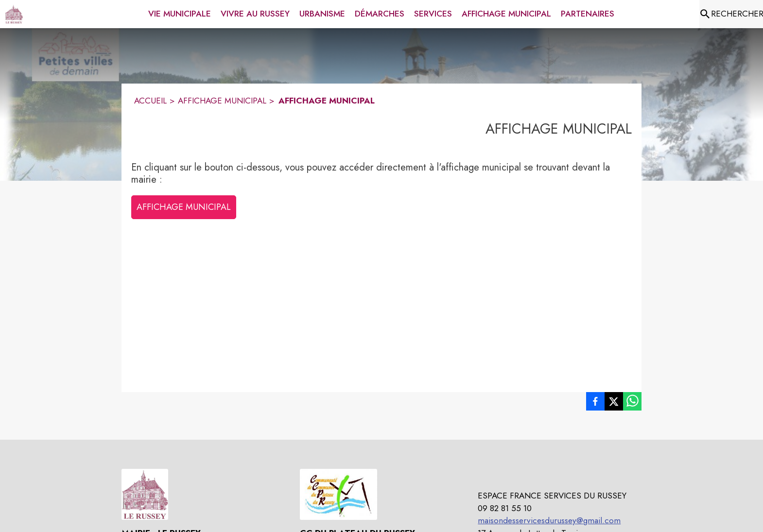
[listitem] (595, 403)
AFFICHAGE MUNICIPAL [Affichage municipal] (222, 101)
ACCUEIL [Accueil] (150, 101)
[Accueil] (14, 14)
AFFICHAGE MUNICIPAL (184, 207)
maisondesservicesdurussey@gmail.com (549, 520)
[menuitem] (180, 12)
